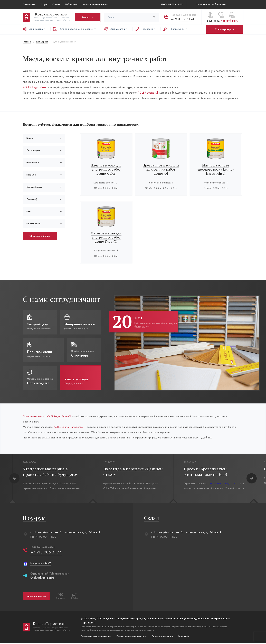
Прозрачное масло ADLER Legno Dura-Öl (48, 416)
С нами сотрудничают (61, 299)
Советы (56, 4)
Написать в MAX (40, 564)
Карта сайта (184, 637)
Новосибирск (230, 20)
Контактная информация (95, 4)
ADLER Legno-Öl (148, 93)
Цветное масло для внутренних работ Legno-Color (106, 169)
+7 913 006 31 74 (182, 19)
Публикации (71, 4)
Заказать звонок (36, 597)
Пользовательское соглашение (96, 637)
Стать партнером (224, 29)
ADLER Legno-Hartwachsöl (70, 427)
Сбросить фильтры (40, 236)
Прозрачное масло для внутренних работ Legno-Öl (161, 169)
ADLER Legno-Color (35, 87)
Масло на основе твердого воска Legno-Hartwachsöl (216, 169)
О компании (29, 4)
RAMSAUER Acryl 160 (223, 484)
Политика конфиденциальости (131, 637)
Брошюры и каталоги (162, 637)
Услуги (44, 4)
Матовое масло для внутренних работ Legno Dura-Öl (106, 237)
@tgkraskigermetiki (42, 578)
